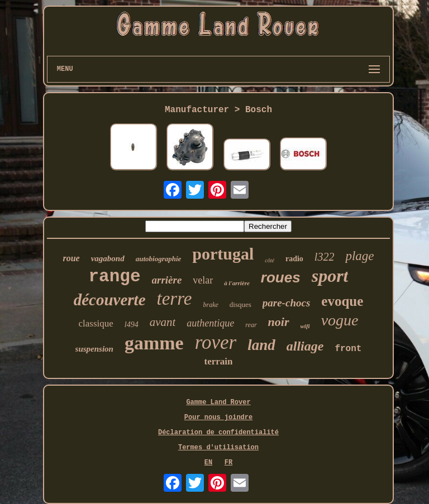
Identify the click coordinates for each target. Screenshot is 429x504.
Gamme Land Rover (218, 402)
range (115, 277)
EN (208, 463)
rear (251, 325)
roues (281, 277)
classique (96, 323)
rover (216, 342)
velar (203, 280)
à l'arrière (237, 283)
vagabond (108, 258)
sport (330, 276)
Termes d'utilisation (218, 448)
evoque (342, 301)
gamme (154, 343)
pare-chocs (286, 303)
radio (294, 259)
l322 (325, 257)
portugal (223, 254)
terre (175, 299)
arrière (167, 280)
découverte (110, 300)
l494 (132, 325)
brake (210, 305)
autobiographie (159, 259)
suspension (94, 349)
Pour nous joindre (218, 417)
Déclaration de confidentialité (218, 433)
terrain (219, 361)
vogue (340, 320)
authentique (210, 323)
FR (228, 463)
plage (359, 256)
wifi (305, 326)
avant (163, 322)
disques (240, 304)
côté (270, 260)
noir (279, 322)
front (348, 349)
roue (71, 258)
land (261, 345)
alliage (305, 346)
